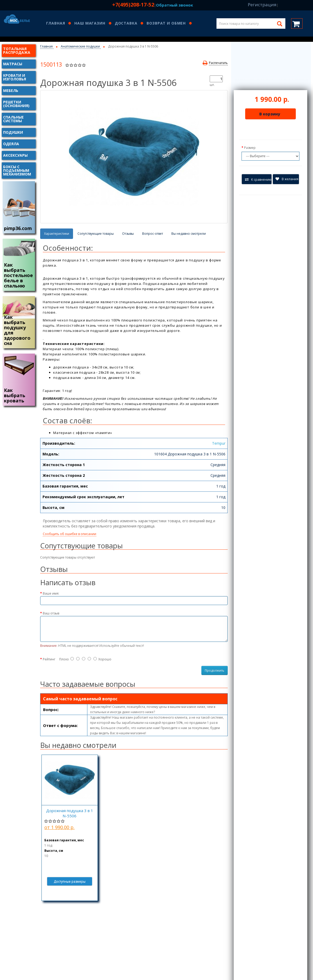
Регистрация (262, 5)
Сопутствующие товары (96, 234)
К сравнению (258, 180)
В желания (287, 179)
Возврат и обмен (166, 24)
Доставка (126, 24)
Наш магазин (90, 24)
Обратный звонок (174, 5)
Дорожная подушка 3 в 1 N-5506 (70, 813)
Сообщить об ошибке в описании (70, 534)
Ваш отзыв (51, 613)
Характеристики (57, 234)
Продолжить (215, 670)
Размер (250, 148)
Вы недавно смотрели (189, 234)
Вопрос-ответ (153, 234)
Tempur (219, 443)
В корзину (270, 114)
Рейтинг (49, 659)
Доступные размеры (70, 881)
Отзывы (128, 234)
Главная (56, 24)
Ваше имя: (51, 593)
